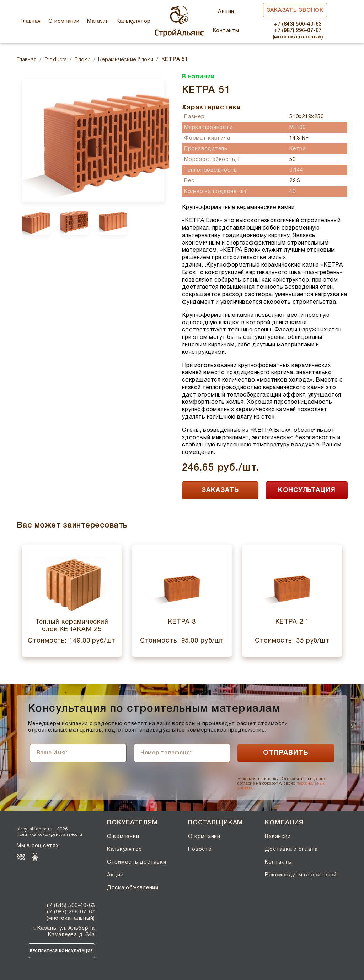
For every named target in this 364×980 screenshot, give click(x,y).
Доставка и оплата (291, 849)
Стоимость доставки (137, 862)
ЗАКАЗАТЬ (220, 490)
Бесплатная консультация (61, 951)
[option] (93, 140)
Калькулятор (134, 21)
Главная (31, 21)
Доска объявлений (133, 888)
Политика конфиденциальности (50, 835)
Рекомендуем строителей (301, 875)
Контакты (226, 31)
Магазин (98, 21)
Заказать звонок (295, 10)
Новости (200, 849)
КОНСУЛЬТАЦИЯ (307, 490)
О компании (64, 21)
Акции (226, 12)
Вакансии (278, 837)
